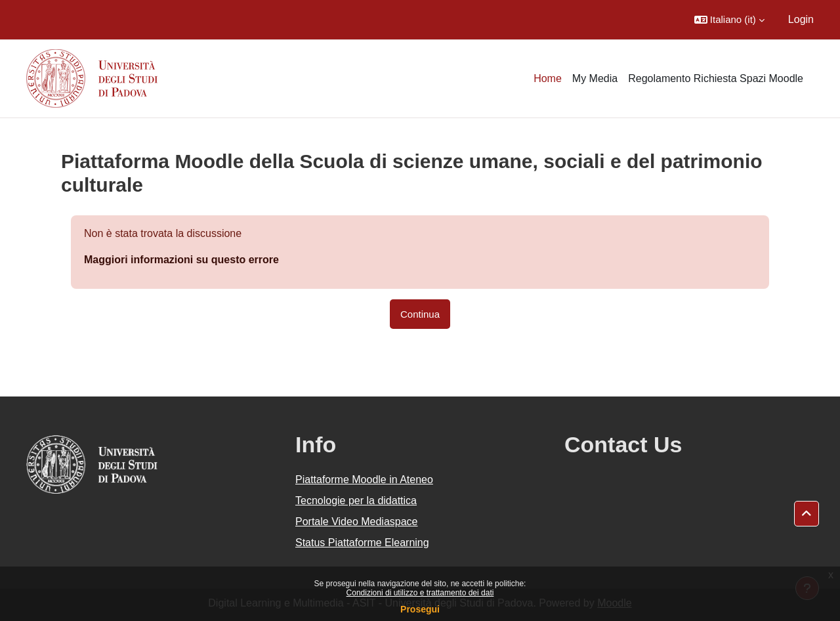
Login (801, 19)
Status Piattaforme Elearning (362, 543)
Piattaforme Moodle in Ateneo (364, 480)
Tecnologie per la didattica (356, 501)
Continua (420, 314)
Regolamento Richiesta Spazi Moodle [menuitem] (716, 78)
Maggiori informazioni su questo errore (181, 260)
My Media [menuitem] (595, 78)
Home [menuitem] (548, 78)
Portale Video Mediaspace (357, 522)
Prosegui (420, 609)
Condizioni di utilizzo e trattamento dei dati (420, 593)
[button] (729, 20)
